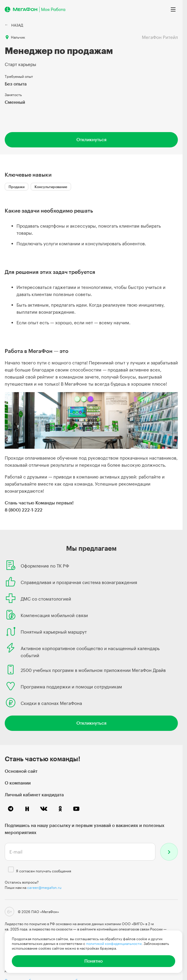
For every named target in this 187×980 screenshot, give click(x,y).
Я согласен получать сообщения (44, 871)
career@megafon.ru (44, 887)
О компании (18, 783)
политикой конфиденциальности (114, 943)
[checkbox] (11, 869)
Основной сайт (21, 771)
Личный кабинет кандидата (34, 795)
